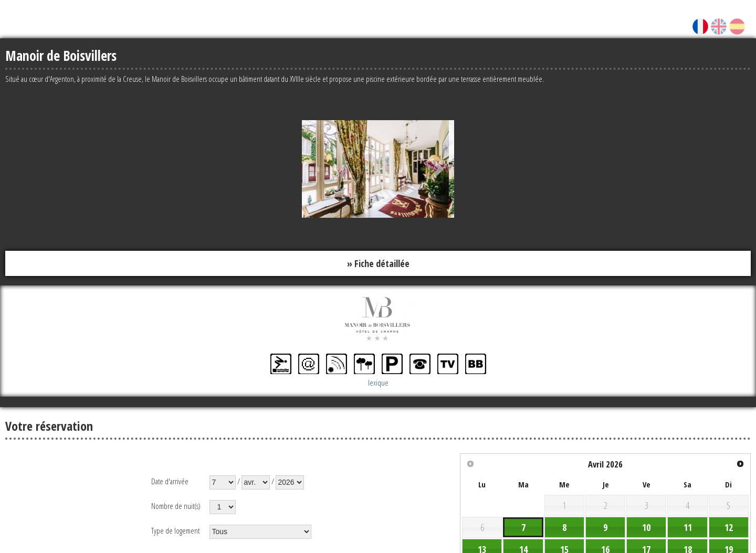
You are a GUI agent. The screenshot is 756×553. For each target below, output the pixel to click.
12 (729, 527)
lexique (378, 382)
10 (646, 527)
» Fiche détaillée (378, 263)
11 (688, 527)
